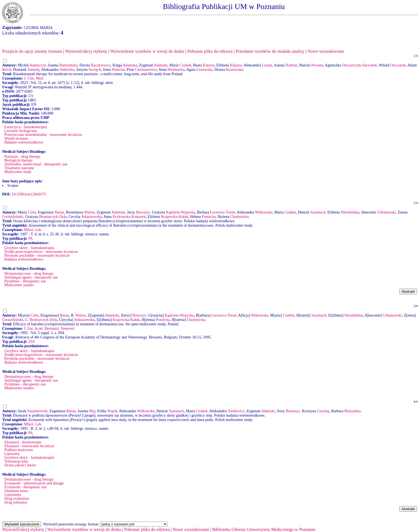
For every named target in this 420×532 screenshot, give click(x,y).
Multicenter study (18, 172)
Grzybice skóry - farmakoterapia (29, 248)
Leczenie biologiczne (21, 131)
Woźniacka (176, 70)
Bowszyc (143, 212)
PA (30, 239)
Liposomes (13, 495)
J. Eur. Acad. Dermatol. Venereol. (50, 328)
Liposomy (12, 454)
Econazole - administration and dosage (34, 483)
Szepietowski (38, 411)
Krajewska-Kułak (175, 217)
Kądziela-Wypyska (180, 212)
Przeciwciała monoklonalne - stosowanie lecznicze (43, 135)
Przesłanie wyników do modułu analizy (270, 51)
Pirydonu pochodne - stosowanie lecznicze (37, 255)
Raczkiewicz (101, 65)
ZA (31, 96)
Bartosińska (69, 65)
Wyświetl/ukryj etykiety (86, 51)
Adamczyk (38, 65)
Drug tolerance (16, 502)
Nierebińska (350, 212)
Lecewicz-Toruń (223, 212)
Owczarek (398, 65)
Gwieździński (13, 217)
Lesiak (267, 65)
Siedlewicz (236, 411)
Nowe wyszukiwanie (326, 51)
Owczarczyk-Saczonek (359, 65)
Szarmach (318, 212)
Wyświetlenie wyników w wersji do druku (147, 51)
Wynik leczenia (16, 138)
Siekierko (67, 70)
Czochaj (323, 411)
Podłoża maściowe (19, 450)
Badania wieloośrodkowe (24, 259)
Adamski (161, 65)
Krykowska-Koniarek (129, 217)
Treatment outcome (19, 168)
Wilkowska (264, 212)
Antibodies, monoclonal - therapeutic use (36, 164)
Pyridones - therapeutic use (25, 281)
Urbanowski (386, 212)
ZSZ (32, 342)
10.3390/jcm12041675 (29, 194)
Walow (81, 315)
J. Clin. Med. (34, 78)
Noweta (317, 65)
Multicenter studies (19, 285)
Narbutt (291, 65)
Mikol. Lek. (33, 230)
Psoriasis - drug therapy (23, 157)
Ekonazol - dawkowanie (23, 442)
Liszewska (205, 70)
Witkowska (259, 315)
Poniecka (209, 217)
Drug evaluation (17, 499)
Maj (92, 411)
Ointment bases (16, 491)
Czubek (185, 65)
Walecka (118, 70)
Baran (59, 212)
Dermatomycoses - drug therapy (29, 274)
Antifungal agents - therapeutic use (31, 277)
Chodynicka (239, 217)
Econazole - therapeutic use (25, 487)
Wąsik (112, 411)
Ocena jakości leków (20, 465)
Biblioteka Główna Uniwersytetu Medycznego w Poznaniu (264, 529)
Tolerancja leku (16, 461)
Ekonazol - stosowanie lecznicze (29, 446)
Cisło (32, 212)
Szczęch (95, 70)
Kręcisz (209, 65)
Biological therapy (19, 160)
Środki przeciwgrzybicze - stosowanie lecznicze (41, 252)
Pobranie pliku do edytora (210, 51)
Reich (7, 70)
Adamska (130, 65)
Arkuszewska (91, 217)
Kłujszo (236, 65)
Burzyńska (353, 411)
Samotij (34, 70)
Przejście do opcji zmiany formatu (32, 51)
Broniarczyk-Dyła (53, 217)
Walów (89, 212)
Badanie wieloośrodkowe (24, 142)
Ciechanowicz (146, 70)
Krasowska (234, 70)
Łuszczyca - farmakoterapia (26, 127)
